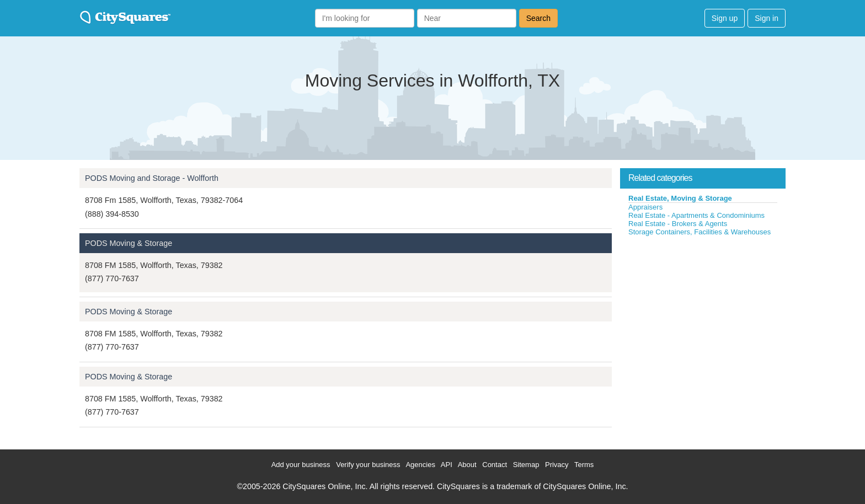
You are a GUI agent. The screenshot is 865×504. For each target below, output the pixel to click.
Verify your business (368, 465)
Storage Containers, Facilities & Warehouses (700, 232)
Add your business (301, 465)
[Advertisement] (703, 319)
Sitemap (526, 465)
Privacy (557, 465)
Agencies (420, 465)
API (447, 465)
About (467, 465)
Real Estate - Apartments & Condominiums (696, 215)
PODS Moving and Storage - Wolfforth (152, 178)
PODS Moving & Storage (129, 243)
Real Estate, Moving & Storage (680, 198)
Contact (495, 465)
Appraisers (645, 207)
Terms (584, 465)
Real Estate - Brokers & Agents (678, 224)
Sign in (767, 18)
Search (538, 18)
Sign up (725, 18)
